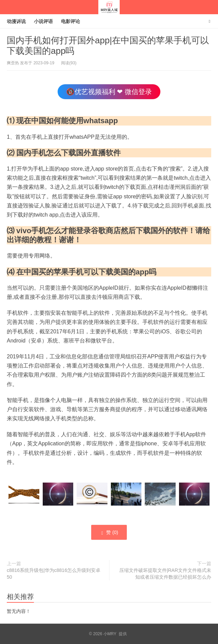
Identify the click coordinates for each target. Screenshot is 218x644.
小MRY (109, 7)
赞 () (109, 533)
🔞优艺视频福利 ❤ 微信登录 (109, 92)
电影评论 (71, 21)
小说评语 (43, 21)
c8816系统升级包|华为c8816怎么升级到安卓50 (54, 574)
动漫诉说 (16, 21)
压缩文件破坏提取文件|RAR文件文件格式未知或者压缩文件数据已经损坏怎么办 (165, 574)
